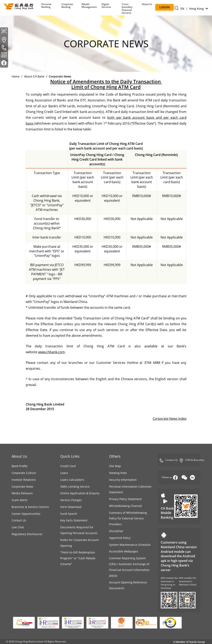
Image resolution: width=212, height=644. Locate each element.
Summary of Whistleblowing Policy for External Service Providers (128, 519)
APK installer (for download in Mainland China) (188, 581)
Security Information (123, 480)
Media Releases (22, 493)
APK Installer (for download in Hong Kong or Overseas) (169, 583)
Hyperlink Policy (120, 538)
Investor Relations (24, 480)
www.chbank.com (51, 352)
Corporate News (23, 487)
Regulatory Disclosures (27, 534)
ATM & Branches (192, 460)
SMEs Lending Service (75, 487)
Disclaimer (116, 531)
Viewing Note (118, 473)
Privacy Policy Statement (125, 499)
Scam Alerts (20, 500)
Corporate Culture (24, 473)
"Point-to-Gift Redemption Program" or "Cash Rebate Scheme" (78, 558)
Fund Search (69, 514)
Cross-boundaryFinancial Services (127, 8)
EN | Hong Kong (194, 9)
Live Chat (18, 527)
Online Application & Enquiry (80, 493)
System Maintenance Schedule (130, 545)
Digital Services (106, 6)
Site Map (115, 466)
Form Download (71, 507)
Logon (164, 7)
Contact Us (19, 520)
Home (16, 76)
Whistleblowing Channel (125, 506)
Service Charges (71, 500)
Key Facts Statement (74, 520)
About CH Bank (34, 76)
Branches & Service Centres (30, 507)
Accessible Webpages (124, 551)
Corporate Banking (67, 6)
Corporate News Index (170, 419)
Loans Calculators (72, 480)
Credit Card (68, 466)
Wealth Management (89, 6)
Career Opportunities (26, 514)
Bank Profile (20, 466)
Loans (64, 473)
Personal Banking (46, 6)
